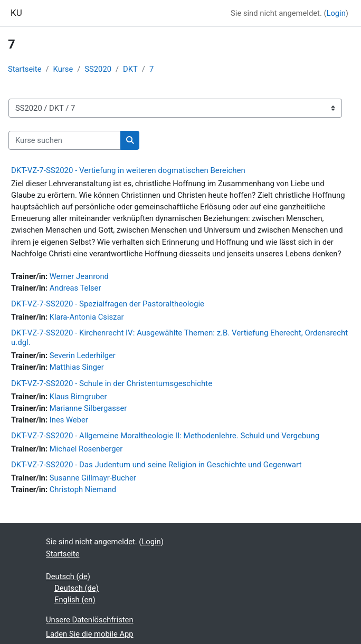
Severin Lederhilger (83, 355)
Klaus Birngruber (78, 397)
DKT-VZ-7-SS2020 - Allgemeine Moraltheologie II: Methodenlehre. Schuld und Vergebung (165, 436)
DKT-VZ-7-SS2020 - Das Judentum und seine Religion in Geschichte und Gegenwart (156, 465)
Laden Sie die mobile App (90, 634)
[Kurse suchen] (65, 140)
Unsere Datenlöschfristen (90, 620)
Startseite (25, 69)
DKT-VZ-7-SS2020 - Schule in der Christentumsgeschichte (112, 383)
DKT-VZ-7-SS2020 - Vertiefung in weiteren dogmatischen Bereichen (128, 170)
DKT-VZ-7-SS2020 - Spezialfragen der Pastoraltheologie (108, 304)
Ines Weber (69, 420)
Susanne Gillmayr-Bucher (93, 478)
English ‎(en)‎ (75, 600)
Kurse (63, 69)
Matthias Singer (77, 367)
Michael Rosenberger (86, 449)
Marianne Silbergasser (88, 408)
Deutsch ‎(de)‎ (68, 576)
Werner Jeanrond (79, 276)
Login (336, 13)
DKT (130, 69)
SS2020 (98, 69)
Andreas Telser (75, 288)
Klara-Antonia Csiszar (87, 317)
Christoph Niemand (83, 489)
